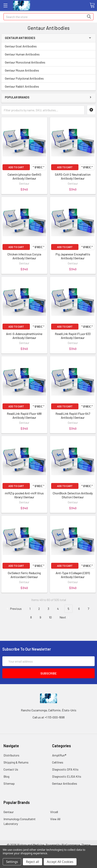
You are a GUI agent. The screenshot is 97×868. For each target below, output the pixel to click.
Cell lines (58, 762)
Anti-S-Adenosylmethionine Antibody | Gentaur (24, 336)
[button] (91, 110)
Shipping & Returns (16, 762)
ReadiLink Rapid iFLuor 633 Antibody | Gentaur (73, 336)
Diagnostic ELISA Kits (67, 776)
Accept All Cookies (60, 862)
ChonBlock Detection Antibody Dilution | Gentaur (73, 495)
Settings (12, 862)
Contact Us (11, 769)
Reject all (32, 862)
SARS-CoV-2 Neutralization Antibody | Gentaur (73, 176)
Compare (38, 167)
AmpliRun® (59, 755)
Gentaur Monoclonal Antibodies (25, 62)
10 (50, 617)
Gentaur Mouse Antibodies (22, 70)
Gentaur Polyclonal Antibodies (24, 78)
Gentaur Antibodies (65, 783)
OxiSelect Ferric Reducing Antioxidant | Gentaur (24, 575)
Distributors (11, 755)
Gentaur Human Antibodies (22, 54)
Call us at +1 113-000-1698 (49, 717)
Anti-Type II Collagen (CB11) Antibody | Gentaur (73, 575)
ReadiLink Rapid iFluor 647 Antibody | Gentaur (73, 415)
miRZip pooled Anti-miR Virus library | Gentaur (24, 495)
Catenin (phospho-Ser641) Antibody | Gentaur (24, 176)
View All (55, 819)
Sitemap (9, 783)
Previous (14, 609)
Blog (6, 776)
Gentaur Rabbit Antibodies (22, 86)
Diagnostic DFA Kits (65, 769)
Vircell (54, 812)
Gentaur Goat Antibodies (21, 46)
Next (65, 617)
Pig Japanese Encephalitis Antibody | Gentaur (73, 256)
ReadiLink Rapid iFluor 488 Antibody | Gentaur (24, 415)
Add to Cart (16, 167)
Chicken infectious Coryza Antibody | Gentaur (24, 256)
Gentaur (9, 812)
